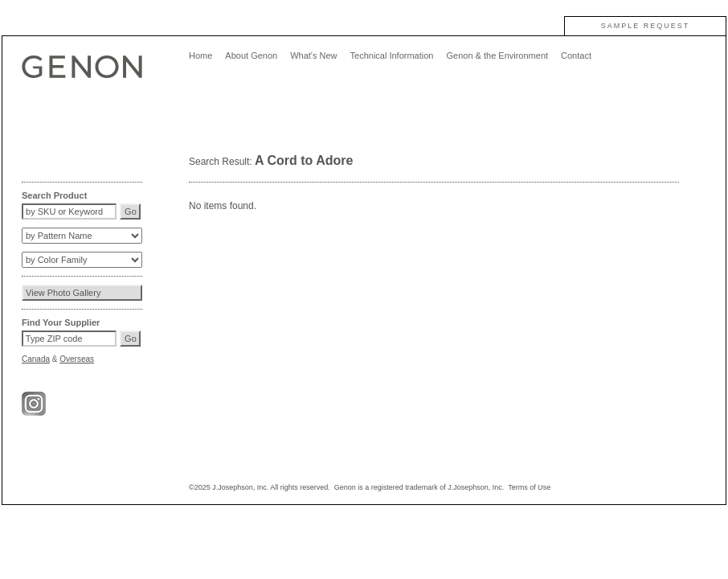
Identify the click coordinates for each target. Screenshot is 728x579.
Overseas (77, 359)
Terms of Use (529, 487)
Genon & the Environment (497, 55)
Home (200, 55)
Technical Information (392, 55)
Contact (576, 55)
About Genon (251, 55)
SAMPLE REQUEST (646, 26)
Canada (36, 359)
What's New (313, 55)
